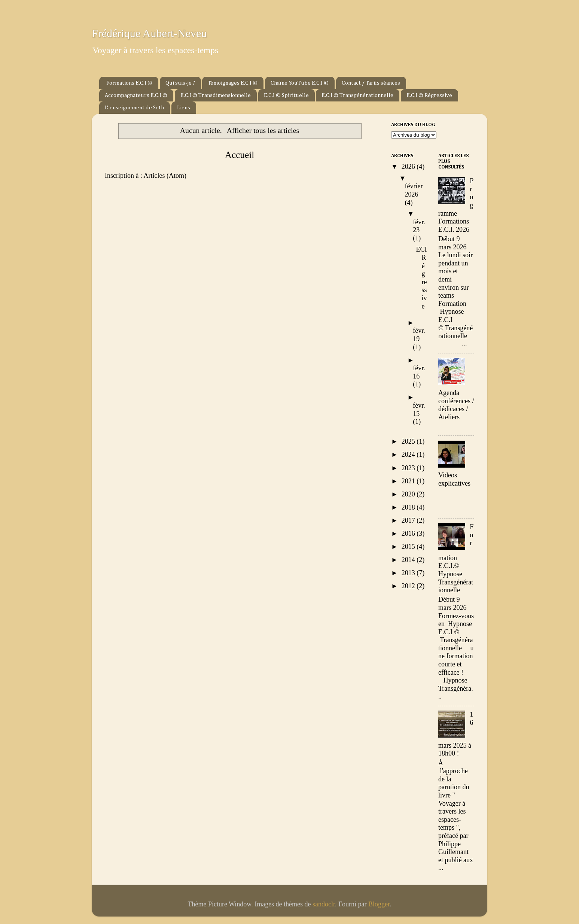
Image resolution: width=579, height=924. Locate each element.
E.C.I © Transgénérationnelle (357, 95)
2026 (409, 167)
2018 (409, 507)
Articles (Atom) (165, 176)
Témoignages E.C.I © (233, 83)
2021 (409, 481)
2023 (409, 468)
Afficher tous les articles (263, 130)
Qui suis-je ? (180, 83)
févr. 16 (419, 372)
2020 (409, 494)
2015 (409, 547)
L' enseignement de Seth (134, 108)
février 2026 (414, 190)
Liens (184, 108)
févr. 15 (419, 410)
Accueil (240, 155)
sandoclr (324, 904)
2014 (409, 560)
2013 (409, 573)
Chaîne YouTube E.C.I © (300, 83)
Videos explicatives (454, 479)
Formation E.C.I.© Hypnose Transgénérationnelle (456, 558)
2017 (409, 520)
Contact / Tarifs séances (371, 83)
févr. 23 (419, 226)
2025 (409, 441)
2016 (409, 534)
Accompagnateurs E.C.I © (136, 95)
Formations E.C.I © (129, 83)
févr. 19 (419, 335)
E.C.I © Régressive (429, 95)
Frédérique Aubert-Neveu (149, 33)
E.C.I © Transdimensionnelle (216, 95)
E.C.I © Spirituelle (286, 95)
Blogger (379, 904)
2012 (409, 586)
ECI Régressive (422, 278)
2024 (409, 455)
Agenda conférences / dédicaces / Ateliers (456, 405)
